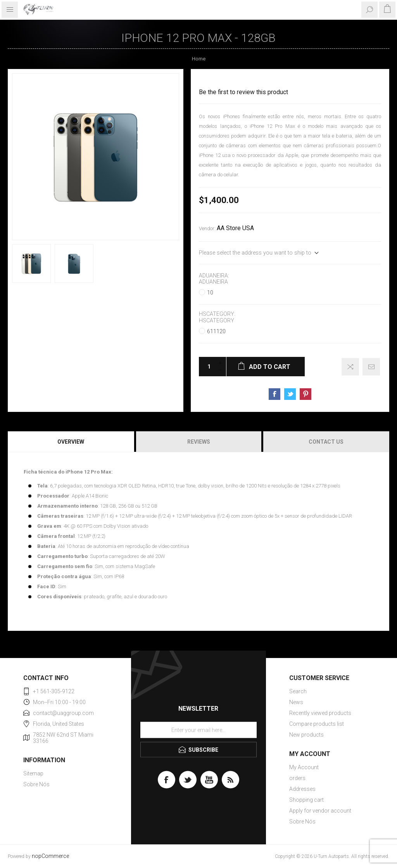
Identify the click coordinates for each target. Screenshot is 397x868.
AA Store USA (235, 228)
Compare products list (317, 724)
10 (210, 293)
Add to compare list (350, 367)
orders (297, 778)
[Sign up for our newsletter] (198, 730)
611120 (216, 331)
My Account (304, 767)
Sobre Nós (36, 784)
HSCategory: (217, 314)
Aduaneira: (214, 276)
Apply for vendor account (320, 811)
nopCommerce (50, 856)
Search (298, 691)
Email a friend (371, 367)
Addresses (302, 789)
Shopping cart (306, 800)
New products (306, 735)
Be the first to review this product (243, 92)
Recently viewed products (320, 713)
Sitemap (33, 773)
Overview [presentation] (71, 442)
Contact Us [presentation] (326, 442)
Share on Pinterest (306, 394)
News (296, 702)
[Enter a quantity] (207, 367)
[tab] (71, 442)
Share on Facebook (274, 394)
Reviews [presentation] (199, 442)
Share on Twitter (290, 394)
